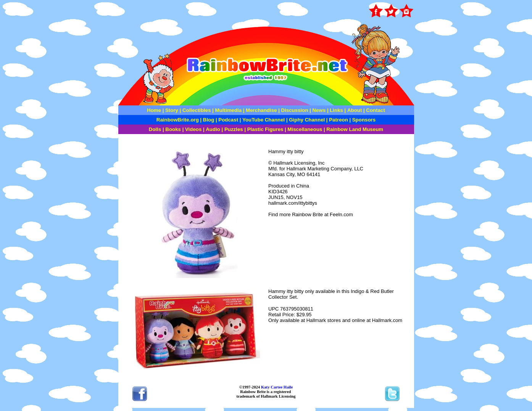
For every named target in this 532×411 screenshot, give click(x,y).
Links (336, 110)
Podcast (228, 120)
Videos (193, 129)
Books (173, 129)
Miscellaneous (305, 129)
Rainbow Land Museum (355, 129)
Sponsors (364, 120)
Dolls (155, 129)
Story (172, 110)
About (355, 110)
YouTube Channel (264, 120)
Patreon (338, 120)
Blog (209, 120)
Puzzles (234, 129)
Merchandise (261, 110)
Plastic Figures (265, 129)
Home (154, 110)
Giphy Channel (307, 120)
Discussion (294, 110)
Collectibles (197, 110)
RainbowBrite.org (178, 120)
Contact (376, 110)
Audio (213, 129)
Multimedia (229, 110)
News (318, 110)
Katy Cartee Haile (276, 387)
